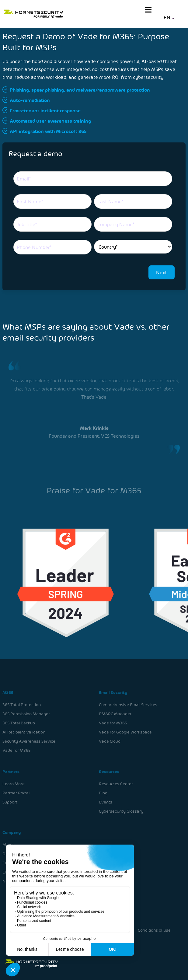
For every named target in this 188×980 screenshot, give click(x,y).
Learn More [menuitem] (14, 784)
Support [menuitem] (10, 802)
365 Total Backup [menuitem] (19, 723)
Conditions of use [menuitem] (153, 930)
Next (162, 272)
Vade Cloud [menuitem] (109, 741)
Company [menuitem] (12, 832)
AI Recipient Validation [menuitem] (24, 732)
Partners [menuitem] (12, 771)
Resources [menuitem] (109, 771)
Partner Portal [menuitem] (16, 793)
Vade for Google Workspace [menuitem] (125, 732)
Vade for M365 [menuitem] (17, 750)
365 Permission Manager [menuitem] (27, 714)
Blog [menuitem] (103, 793)
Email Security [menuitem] (113, 693)
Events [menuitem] (105, 802)
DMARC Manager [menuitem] (115, 714)
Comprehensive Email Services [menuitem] (128, 705)
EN (167, 17)
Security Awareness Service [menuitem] (29, 741)
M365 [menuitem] (8, 693)
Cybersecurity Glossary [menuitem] (121, 811)
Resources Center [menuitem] (115, 784)
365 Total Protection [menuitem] (22, 705)
